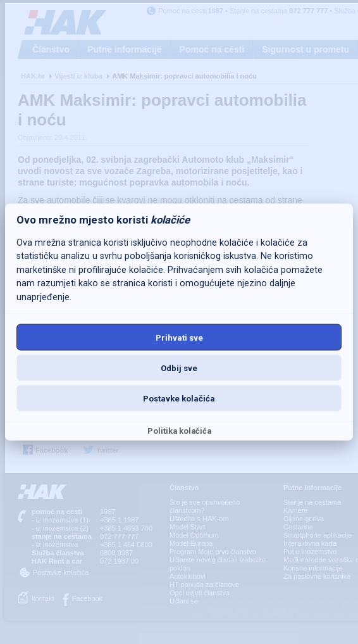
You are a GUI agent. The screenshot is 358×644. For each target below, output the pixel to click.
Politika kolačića (179, 431)
